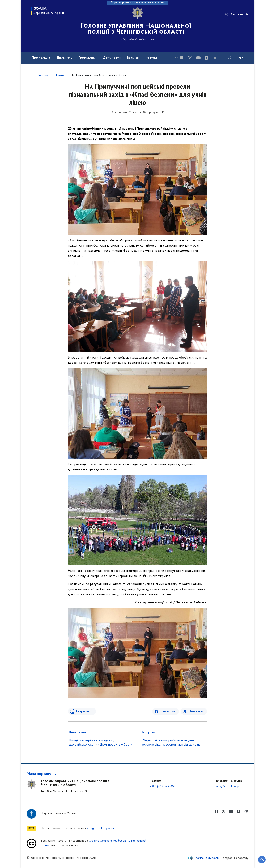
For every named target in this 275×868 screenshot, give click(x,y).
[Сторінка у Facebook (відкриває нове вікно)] (182, 58)
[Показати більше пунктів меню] (177, 58)
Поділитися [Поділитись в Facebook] (169, 711)
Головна (43, 75)
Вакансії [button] (133, 58)
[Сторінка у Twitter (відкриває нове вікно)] (190, 58)
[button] (42, 774)
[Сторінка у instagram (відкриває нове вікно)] (206, 58)
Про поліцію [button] (41, 58)
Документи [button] (112, 58)
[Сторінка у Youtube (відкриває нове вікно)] (198, 58)
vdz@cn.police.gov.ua (230, 787)
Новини (60, 75)
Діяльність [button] (64, 58)
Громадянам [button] (88, 58)
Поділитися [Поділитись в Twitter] (196, 711)
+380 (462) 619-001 (162, 787)
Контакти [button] (152, 58)
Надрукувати (83, 711)
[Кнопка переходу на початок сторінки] (261, 859)
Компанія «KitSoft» (208, 858)
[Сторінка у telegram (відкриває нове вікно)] (215, 58)
